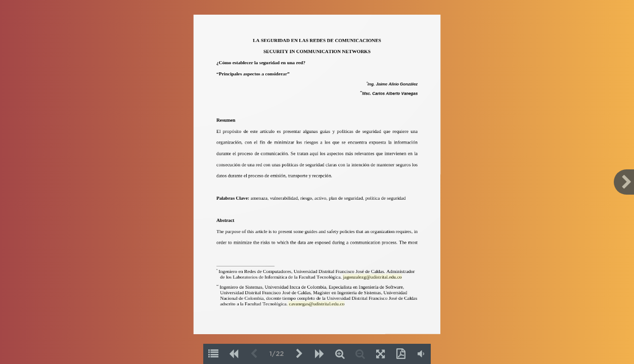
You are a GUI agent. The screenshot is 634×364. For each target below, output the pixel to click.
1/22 (277, 354)
